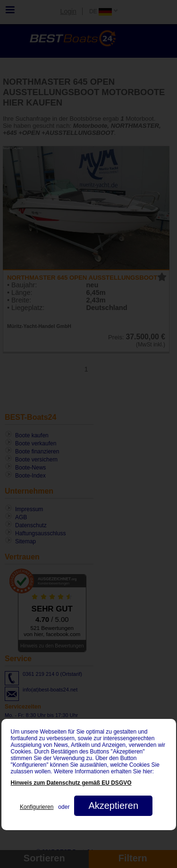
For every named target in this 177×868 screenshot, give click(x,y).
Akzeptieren (113, 806)
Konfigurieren (37, 807)
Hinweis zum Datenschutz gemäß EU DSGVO (71, 783)
